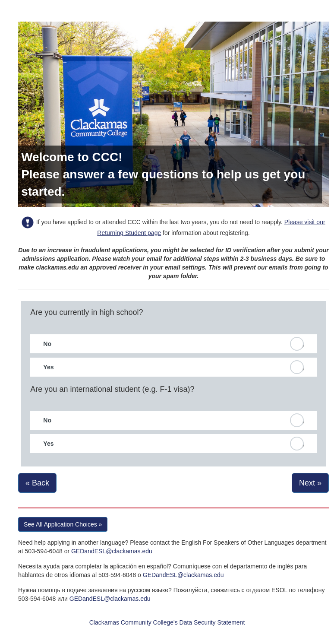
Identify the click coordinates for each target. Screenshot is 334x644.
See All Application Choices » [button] (63, 524)
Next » (310, 483)
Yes (48, 367)
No (47, 344)
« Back (37, 483)
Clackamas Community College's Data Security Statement (167, 622)
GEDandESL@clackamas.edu (112, 551)
